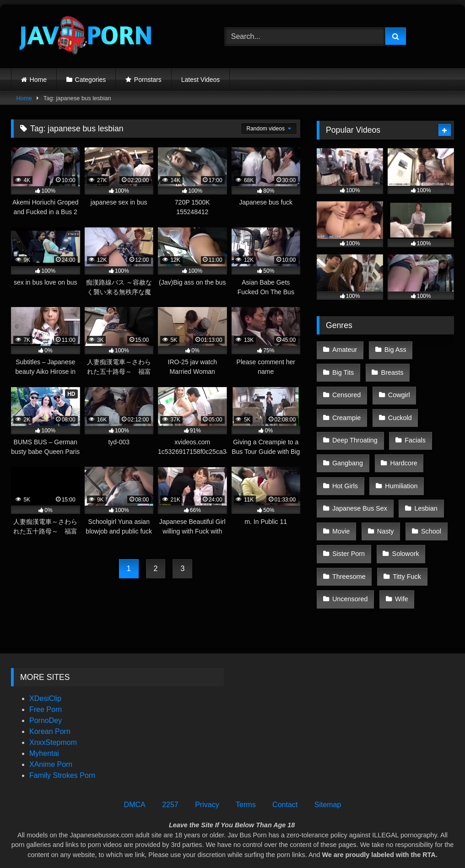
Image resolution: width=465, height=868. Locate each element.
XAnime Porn (51, 733)
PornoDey (46, 689)
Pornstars (148, 80)
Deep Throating (354, 426)
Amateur (344, 349)
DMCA (135, 774)
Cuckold (397, 407)
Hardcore (401, 446)
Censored (346, 388)
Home (38, 80)
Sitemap (328, 774)
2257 (170, 774)
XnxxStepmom (53, 711)
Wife (399, 562)
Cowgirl (396, 388)
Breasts (390, 368)
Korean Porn (50, 700)
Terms (246, 774)
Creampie (346, 407)
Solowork (403, 523)
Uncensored (350, 562)
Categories (91, 80)
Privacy (207, 774)
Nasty (383, 504)
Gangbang (347, 446)
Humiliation (399, 465)
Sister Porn (348, 523)
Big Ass (393, 349)
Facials (413, 426)
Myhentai (44, 722)
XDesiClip (45, 667)
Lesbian (423, 484)
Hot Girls (345, 465)
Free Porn (46, 678)
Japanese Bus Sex (359, 484)
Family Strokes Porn (62, 744)
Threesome (349, 542)
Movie (341, 504)
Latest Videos (201, 80)
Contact (285, 774)
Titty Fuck (405, 542)
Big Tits (343, 368)
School (427, 504)
